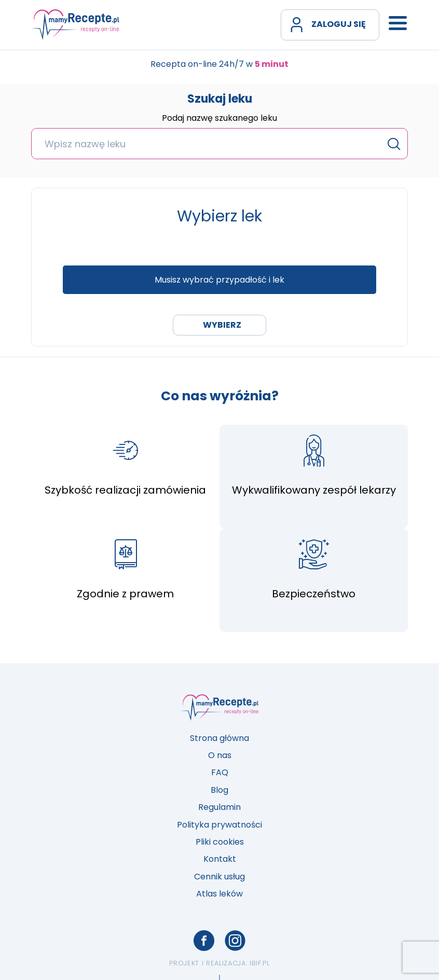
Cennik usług (219, 877)
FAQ (220, 772)
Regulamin (219, 807)
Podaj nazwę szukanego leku (219, 119)
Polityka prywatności (219, 825)
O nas (220, 755)
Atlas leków (219, 894)
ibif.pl (260, 963)
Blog (219, 790)
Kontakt (220, 859)
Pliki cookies (220, 842)
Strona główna (219, 738)
